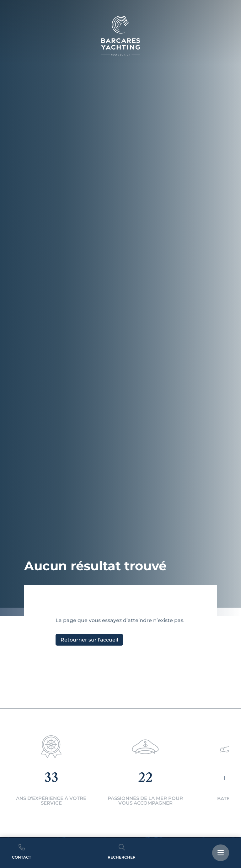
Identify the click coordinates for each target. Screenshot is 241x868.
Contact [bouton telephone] (21, 852)
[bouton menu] (221, 853)
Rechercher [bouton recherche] (122, 852)
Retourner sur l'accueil (89, 640)
